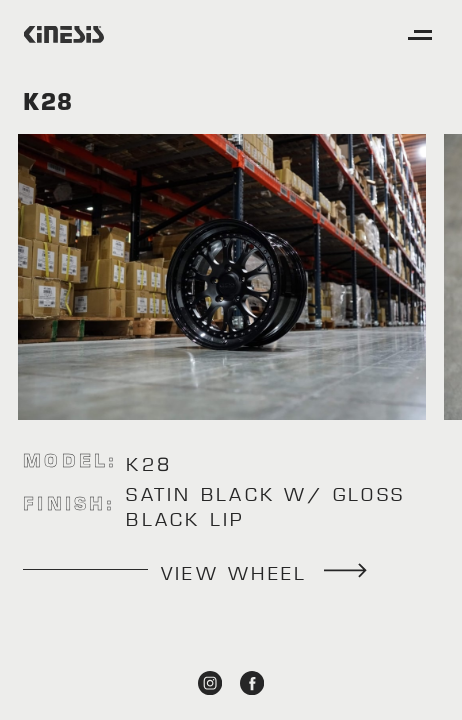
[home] (64, 34)
